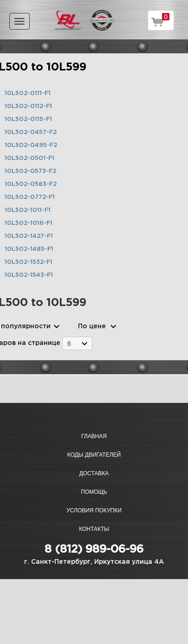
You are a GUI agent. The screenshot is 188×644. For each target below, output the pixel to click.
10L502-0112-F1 (28, 106)
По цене (92, 326)
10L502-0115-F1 (28, 119)
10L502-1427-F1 (29, 236)
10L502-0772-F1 (30, 197)
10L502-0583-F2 (31, 184)
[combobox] (77, 343)
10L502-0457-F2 (31, 132)
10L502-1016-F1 (29, 223)
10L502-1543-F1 (29, 275)
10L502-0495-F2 (31, 145)
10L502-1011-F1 (28, 210)
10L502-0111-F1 (28, 93)
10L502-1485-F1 (29, 249)
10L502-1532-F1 (29, 262)
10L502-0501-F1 (29, 158)
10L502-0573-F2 (30, 171)
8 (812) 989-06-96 (94, 549)
